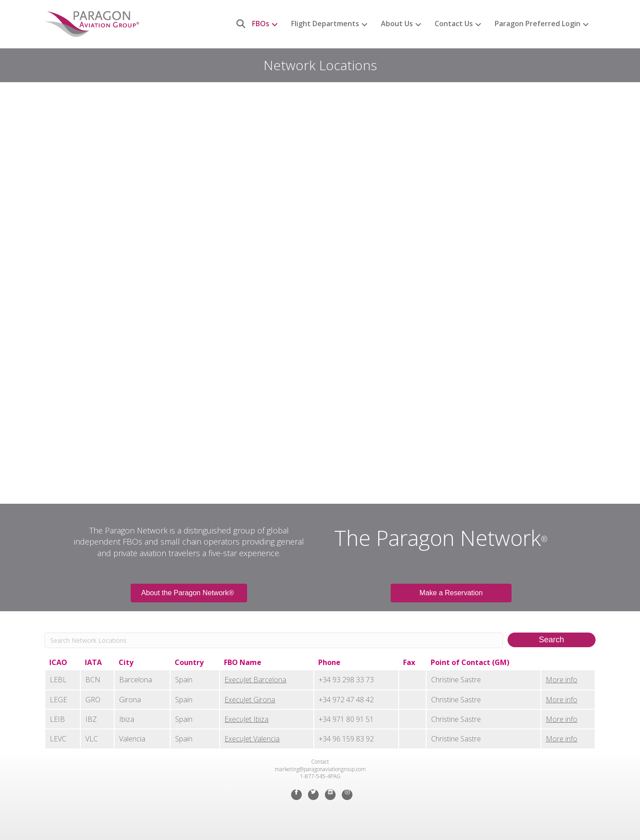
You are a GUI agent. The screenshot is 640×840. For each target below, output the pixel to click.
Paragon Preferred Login (538, 24)
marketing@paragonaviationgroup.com (320, 769)
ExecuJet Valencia (252, 739)
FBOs (261, 24)
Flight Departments (325, 24)
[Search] (238, 24)
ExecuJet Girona (250, 700)
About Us (397, 24)
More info (562, 680)
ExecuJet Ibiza (246, 719)
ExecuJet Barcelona (255, 680)
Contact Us (454, 24)
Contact (320, 762)
